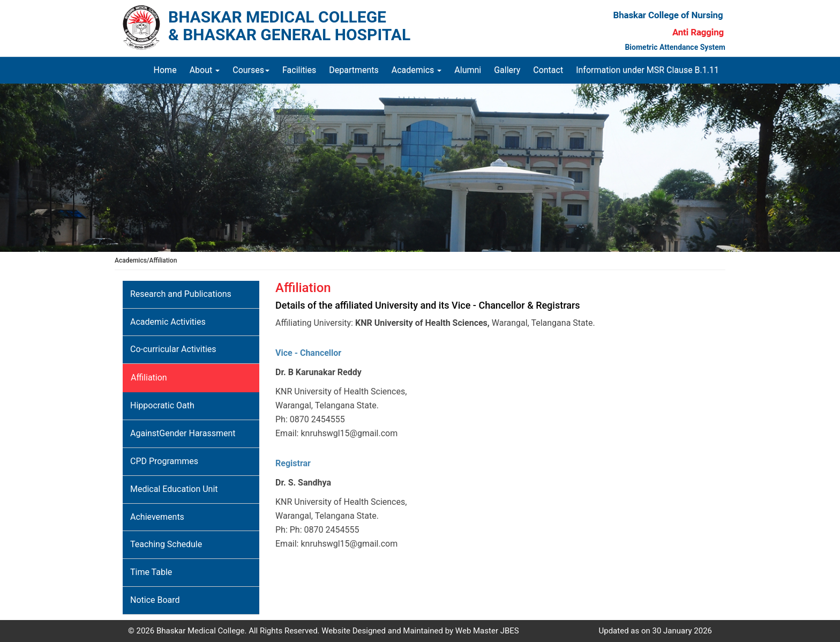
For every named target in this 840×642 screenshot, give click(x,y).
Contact (548, 70)
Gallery (507, 70)
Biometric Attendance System (675, 47)
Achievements (157, 517)
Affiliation (149, 378)
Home (168, 70)
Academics (417, 70)
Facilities (299, 70)
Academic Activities (168, 322)
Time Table (151, 572)
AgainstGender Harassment (183, 433)
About (205, 70)
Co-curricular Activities (173, 349)
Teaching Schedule (166, 544)
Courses (251, 70)
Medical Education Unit (174, 489)
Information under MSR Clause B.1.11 (647, 70)
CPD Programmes (164, 461)
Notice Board (155, 600)
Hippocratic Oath (162, 405)
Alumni (468, 70)
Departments (354, 70)
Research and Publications (181, 294)
